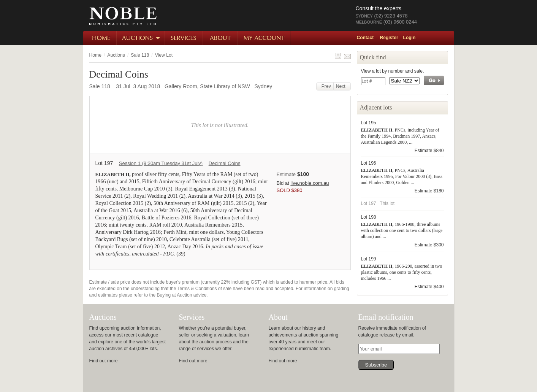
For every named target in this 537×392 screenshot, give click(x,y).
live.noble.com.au (310, 183)
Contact (365, 38)
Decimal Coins (225, 163)
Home (100, 38)
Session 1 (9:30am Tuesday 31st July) (161, 163)
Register (389, 38)
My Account (264, 38)
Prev (325, 86)
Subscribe (376, 365)
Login (409, 38)
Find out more (104, 361)
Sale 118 (140, 55)
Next (342, 86)
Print (338, 56)
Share (347, 56)
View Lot (164, 55)
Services (184, 38)
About (221, 38)
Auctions (141, 38)
